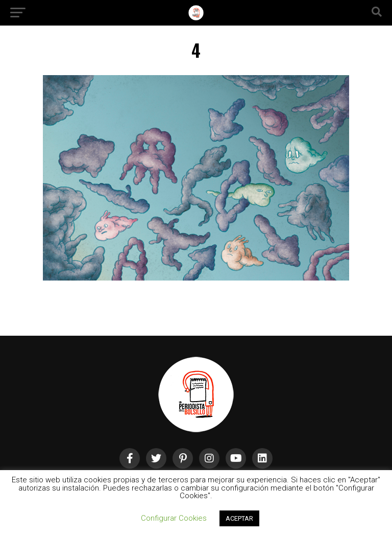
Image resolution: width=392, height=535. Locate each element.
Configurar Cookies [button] (174, 518)
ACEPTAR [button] (239, 518)
